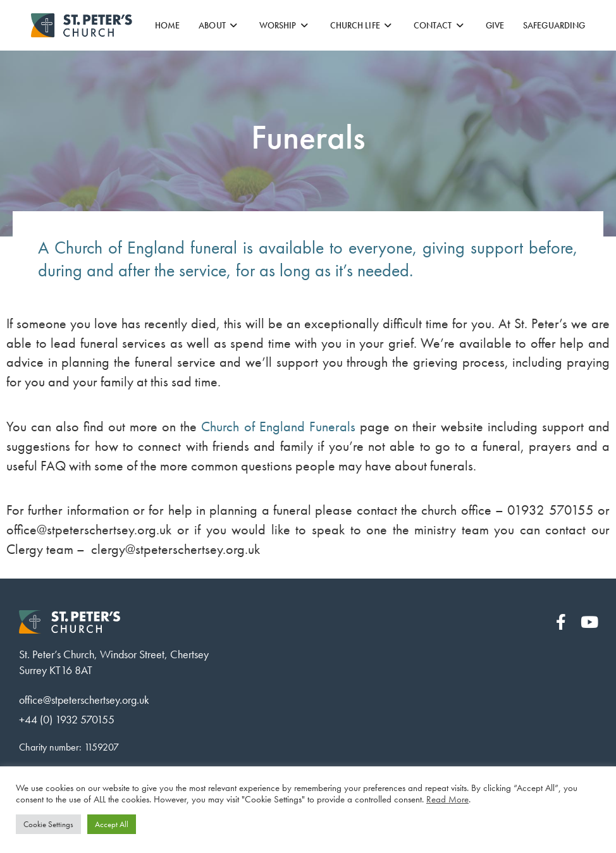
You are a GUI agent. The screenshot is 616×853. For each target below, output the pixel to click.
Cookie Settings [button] (48, 824)
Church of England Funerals (278, 426)
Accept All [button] (112, 824)
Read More (447, 799)
